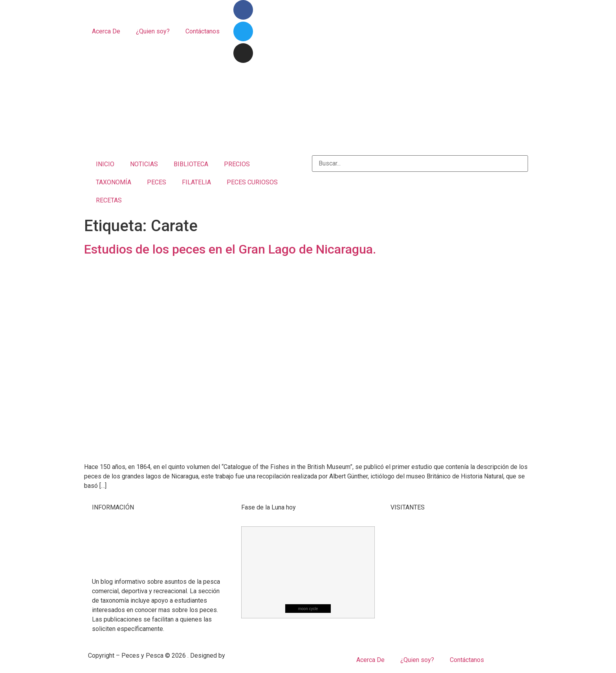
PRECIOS (237, 164)
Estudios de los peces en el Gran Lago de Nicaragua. (230, 249)
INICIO (105, 164)
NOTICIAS (144, 164)
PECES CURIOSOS (252, 182)
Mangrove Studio (250, 656)
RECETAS (109, 200)
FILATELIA (196, 182)
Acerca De (106, 31)
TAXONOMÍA (114, 182)
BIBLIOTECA (191, 164)
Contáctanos (203, 31)
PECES (157, 182)
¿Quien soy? (153, 31)
